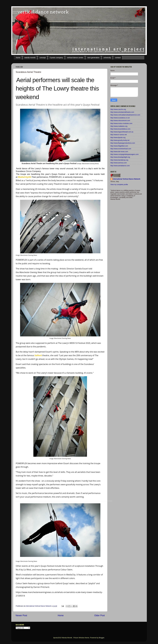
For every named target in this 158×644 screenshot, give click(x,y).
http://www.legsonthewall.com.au (122, 132)
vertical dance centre (75, 58)
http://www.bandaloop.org (119, 160)
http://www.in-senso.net (119, 135)
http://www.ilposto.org (118, 138)
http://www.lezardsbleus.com (120, 129)
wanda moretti (30, 58)
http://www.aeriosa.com (119, 163)
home (18, 58)
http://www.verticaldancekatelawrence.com (125, 115)
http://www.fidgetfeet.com (119, 146)
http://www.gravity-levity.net (120, 140)
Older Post (99, 615)
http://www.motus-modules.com (121, 123)
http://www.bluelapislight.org (120, 157)
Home (61, 615)
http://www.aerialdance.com (120, 166)
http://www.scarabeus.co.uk (120, 118)
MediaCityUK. (25, 177)
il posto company (56, 58)
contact (118, 58)
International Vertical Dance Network (127, 179)
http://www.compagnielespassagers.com (125, 154)
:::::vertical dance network (40, 12)
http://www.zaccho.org (118, 109)
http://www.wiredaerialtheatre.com (122, 112)
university (107, 58)
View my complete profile (119, 185)
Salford (38, 355)
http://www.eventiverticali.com (121, 149)
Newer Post (21, 615)
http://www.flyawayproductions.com (123, 143)
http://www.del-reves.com (119, 152)
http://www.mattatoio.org (119, 126)
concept (43, 58)
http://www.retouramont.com (120, 121)
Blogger (102, 638)
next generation (93, 58)
